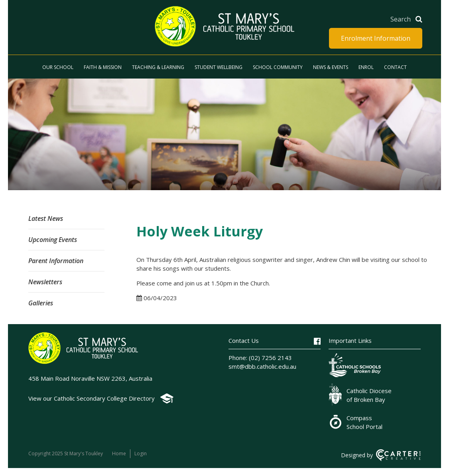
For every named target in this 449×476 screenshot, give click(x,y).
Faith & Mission (103, 67)
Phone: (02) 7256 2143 (260, 358)
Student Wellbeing (219, 67)
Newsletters (45, 282)
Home (119, 453)
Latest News (46, 218)
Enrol (366, 67)
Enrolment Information (376, 38)
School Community (278, 67)
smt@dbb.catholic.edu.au (262, 366)
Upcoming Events (53, 240)
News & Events (331, 67)
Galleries (41, 303)
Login (141, 453)
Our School (58, 67)
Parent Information (56, 261)
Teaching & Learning (158, 67)
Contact (395, 67)
